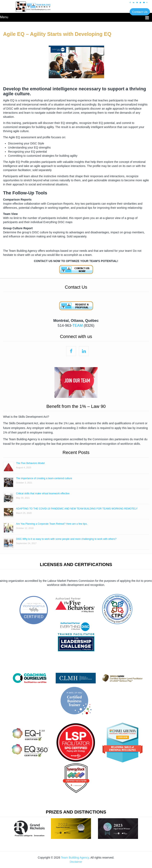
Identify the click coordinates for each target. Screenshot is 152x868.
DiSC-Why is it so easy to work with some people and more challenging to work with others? (66, 539)
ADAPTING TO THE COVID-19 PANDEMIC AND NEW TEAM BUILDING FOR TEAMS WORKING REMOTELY (77, 509)
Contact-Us (140, 12)
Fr (147, 3)
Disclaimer (76, 862)
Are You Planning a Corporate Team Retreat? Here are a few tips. (52, 524)
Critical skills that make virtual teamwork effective (43, 494)
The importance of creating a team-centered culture (44, 478)
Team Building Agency (75, 858)
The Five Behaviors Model (30, 463)
